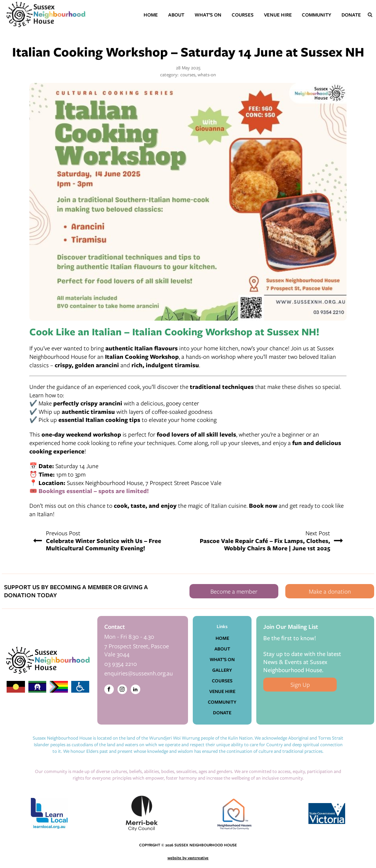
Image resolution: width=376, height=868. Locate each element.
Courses (243, 15)
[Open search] (370, 15)
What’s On (208, 15)
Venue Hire (278, 15)
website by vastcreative (188, 858)
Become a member (234, 591)
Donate (351, 15)
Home (151, 15)
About (176, 15)
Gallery (222, 670)
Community (317, 15)
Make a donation (330, 591)
